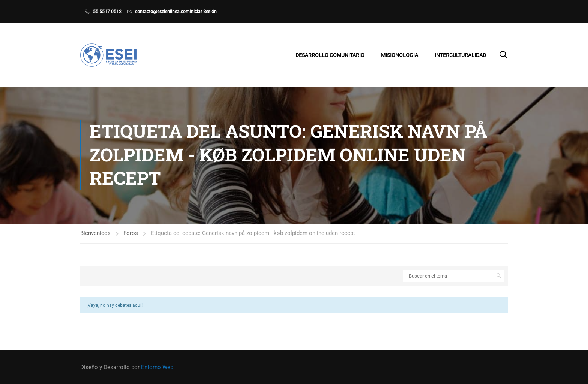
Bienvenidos (95, 234)
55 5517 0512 (107, 12)
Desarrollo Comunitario (330, 55)
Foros (131, 234)
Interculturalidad (460, 55)
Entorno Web (157, 367)
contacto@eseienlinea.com (162, 12)
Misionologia (400, 55)
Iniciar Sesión (203, 12)
